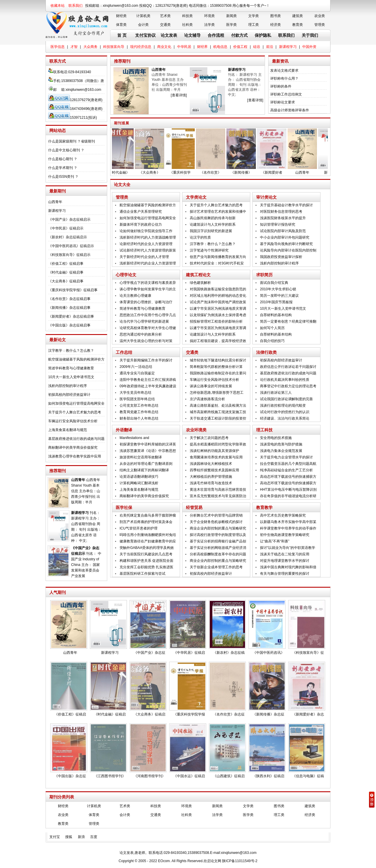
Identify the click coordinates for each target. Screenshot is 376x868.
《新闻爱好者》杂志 (308, 714)
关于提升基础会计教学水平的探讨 (286, 205)
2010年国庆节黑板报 (276, 302)
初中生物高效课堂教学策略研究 (285, 535)
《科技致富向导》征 (308, 653)
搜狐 (69, 837)
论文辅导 (192, 35)
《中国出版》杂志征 (70, 776)
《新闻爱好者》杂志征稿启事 (71, 316)
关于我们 (310, 35)
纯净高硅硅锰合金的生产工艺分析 (286, 470)
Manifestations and (134, 438)
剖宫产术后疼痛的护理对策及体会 (146, 522)
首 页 (122, 35)
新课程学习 (288, 47)
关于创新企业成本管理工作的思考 (216, 567)
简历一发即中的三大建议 (279, 296)
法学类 (209, 25)
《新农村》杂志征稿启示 (68, 237)
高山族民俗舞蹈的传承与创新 (213, 218)
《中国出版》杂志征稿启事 (69, 325)
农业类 (320, 16)
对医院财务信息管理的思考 (281, 212)
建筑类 (298, 16)
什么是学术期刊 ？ (63, 168)
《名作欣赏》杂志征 (229, 714)
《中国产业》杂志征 (150, 653)
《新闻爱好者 (275, 172)
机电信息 (220, 47)
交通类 (165, 25)
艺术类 (165, 16)
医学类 (231, 25)
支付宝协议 (145, 35)
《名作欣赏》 (214, 172)
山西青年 (55, 202)
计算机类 (143, 16)
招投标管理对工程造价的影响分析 (216, 321)
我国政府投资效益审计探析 (281, 257)
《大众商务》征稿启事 (66, 281)
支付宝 (55, 837)
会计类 (143, 25)
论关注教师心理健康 (135, 296)
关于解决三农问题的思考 (209, 438)
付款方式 (239, 35)
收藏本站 (58, 6)
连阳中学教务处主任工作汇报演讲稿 (148, 380)
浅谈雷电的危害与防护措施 (281, 444)
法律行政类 (266, 352)
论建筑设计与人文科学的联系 (213, 224)
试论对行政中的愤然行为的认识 (285, 412)
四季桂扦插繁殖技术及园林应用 (214, 470)
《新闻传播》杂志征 (268, 714)
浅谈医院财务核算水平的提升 (283, 218)
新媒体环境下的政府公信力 (141, 224)
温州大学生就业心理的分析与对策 (146, 341)
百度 (94, 837)
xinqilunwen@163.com (84, 90)
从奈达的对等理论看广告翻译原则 (146, 464)
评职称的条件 (281, 86)
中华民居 (184, 47)
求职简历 (264, 275)
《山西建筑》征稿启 (229, 776)
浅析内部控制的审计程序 (68, 386)
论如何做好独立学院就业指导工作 (146, 231)
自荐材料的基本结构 (276, 315)
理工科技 (264, 430)
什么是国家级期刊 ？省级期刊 (72, 141)
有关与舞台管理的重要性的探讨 (285, 574)
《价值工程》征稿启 (70, 714)
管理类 (320, 25)
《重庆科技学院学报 (189, 714)
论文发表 (169, 35)
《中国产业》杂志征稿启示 (69, 219)
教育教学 (264, 507)
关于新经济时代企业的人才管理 (144, 257)
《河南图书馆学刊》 (150, 776)
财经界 (202, 47)
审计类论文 (266, 197)
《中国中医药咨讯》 (268, 653)
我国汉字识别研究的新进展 (211, 231)
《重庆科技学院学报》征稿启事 (73, 290)
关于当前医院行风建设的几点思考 (146, 554)
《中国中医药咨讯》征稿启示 (71, 246)
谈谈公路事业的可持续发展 (211, 386)
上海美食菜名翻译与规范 (68, 430)
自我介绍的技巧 (272, 341)
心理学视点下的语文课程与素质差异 (148, 283)
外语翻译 (124, 430)
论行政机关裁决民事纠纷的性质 (285, 380)
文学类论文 (196, 197)
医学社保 (124, 507)
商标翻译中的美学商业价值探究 (73, 448)
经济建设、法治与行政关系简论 (285, 418)
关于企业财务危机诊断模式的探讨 (216, 522)
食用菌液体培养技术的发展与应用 (216, 457)
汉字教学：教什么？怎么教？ (71, 351)
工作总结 (124, 352)
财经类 (121, 16)
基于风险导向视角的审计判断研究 (286, 244)
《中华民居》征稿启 (189, 653)
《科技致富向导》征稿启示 (69, 255)
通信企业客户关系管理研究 (141, 212)
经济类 (276, 25)
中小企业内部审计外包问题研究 (285, 237)
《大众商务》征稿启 (150, 714)
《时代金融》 (122, 172)
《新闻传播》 (245, 172)
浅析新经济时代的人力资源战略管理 (148, 237)
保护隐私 (263, 35)
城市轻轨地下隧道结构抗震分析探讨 (218, 360)
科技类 (187, 16)
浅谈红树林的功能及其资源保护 (214, 451)
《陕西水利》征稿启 (268, 776)
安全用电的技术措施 (276, 438)
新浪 (81, 837)
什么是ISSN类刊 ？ (63, 177)
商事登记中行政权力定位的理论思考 (288, 386)
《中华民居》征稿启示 (66, 228)
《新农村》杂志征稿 (229, 653)
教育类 (298, 25)
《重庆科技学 (184, 172)
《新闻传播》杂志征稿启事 (69, 308)
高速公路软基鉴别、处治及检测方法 (218, 405)
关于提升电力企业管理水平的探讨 (286, 457)
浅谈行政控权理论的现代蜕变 (283, 405)
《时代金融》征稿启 (110, 714)
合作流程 (216, 35)
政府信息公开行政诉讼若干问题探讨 (288, 367)
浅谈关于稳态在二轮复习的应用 (285, 554)
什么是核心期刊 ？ (63, 159)
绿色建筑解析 (200, 283)
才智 (74, 47)
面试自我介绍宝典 (274, 283)
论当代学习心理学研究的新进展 (144, 321)
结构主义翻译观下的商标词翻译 (144, 470)
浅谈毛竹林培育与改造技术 (211, 483)
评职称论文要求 (283, 102)
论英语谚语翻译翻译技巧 (139, 477)
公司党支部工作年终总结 (139, 405)
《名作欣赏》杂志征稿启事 (69, 299)
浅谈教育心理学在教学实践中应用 (75, 456)
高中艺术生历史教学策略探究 (283, 515)
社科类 (187, 25)
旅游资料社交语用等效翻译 (141, 457)
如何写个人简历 (272, 328)
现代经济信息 (141, 47)
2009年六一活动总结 (136, 367)
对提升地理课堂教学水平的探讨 (285, 561)
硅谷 (257, 47)
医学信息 (58, 47)
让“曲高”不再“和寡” (275, 541)
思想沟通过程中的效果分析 (141, 334)
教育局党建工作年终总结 (139, 412)
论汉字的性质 (200, 237)
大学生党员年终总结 (135, 393)
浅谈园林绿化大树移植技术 (211, 464)
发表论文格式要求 (284, 71)
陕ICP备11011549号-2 (240, 861)
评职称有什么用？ (284, 78)
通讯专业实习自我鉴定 (137, 373)
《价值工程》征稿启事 (66, 264)
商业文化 (164, 47)
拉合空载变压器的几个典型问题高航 (288, 464)
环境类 (209, 16)
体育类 (121, 25)
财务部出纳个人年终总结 (139, 418)
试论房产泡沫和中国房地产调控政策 (218, 302)
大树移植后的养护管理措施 (211, 477)
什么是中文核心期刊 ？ (66, 150)
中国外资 (309, 47)
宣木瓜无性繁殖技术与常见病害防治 (218, 496)
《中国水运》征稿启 (189, 776)
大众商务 (90, 47)
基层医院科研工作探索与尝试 (142, 574)
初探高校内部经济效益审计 (69, 395)
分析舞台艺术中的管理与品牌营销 (216, 515)
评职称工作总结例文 (286, 94)
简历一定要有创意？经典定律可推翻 (288, 321)
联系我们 (75, 6)
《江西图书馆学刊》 (110, 776)
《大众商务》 (153, 172)
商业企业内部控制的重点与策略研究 (218, 528)
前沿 (270, 47)
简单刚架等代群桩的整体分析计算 (216, 367)
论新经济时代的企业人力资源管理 (146, 244)
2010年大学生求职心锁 (278, 289)
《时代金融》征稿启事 (66, 272)
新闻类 (231, 16)
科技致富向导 (114, 47)
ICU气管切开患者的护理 (139, 528)
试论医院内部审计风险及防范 (283, 231)
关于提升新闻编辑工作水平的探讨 (146, 360)
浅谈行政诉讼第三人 (276, 393)
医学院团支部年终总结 (137, 399)
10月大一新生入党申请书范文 (71, 377)
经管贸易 (194, 507)
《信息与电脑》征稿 (308, 776)
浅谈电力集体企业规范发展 (281, 451)
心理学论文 (126, 275)
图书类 (276, 16)
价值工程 (240, 47)
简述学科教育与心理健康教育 (71, 368)
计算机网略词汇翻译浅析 (139, 483)
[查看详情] (179, 95)
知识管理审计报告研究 (278, 224)
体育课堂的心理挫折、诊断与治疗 (146, 302)
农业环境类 (196, 430)
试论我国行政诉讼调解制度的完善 (286, 399)
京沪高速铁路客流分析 (207, 399)
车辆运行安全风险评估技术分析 (73, 421)
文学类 (254, 16)
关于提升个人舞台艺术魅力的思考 (75, 412)
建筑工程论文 (198, 275)
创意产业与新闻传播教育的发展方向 (218, 257)
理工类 (254, 25)
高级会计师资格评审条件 (290, 110)
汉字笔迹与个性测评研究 (209, 250)
